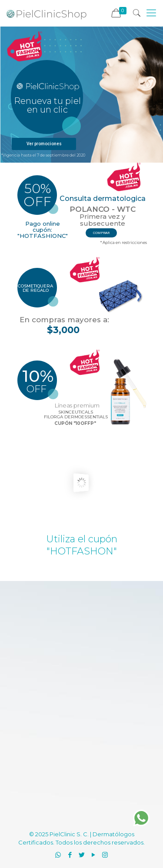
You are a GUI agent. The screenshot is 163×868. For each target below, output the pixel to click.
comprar (101, 233)
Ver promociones (44, 144)
